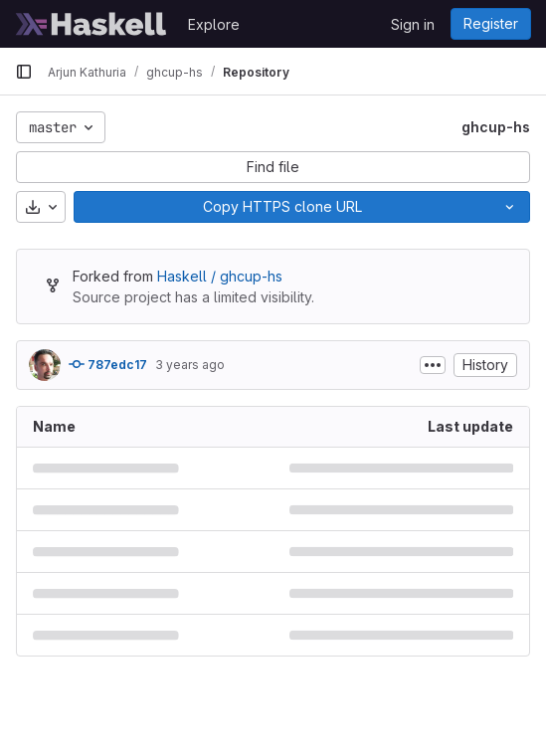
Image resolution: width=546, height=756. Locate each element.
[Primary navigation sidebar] (24, 72)
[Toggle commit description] (433, 365)
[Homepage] (91, 24)
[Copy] (282, 207)
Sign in (413, 24)
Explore (214, 24)
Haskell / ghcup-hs (220, 276)
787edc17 (108, 364)
